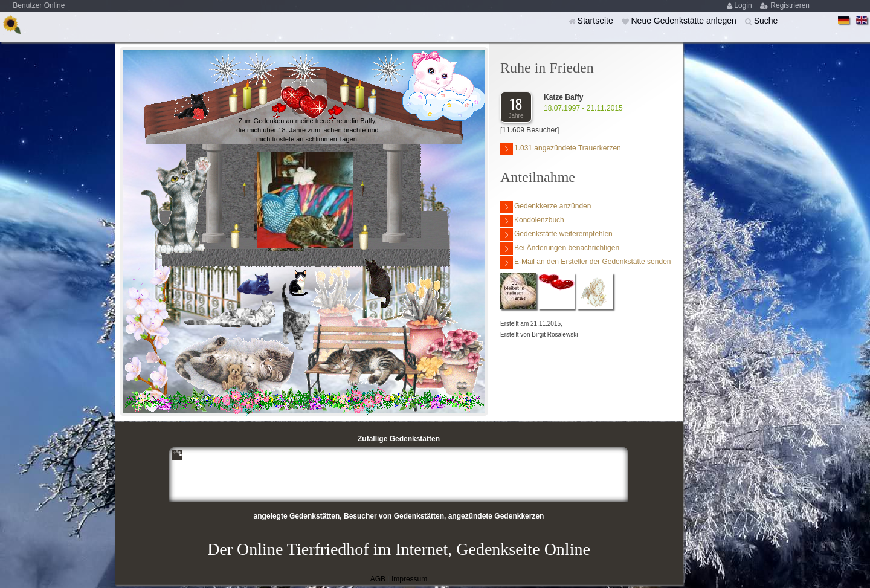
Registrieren (790, 5)
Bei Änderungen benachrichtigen (560, 249)
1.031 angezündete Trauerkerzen (561, 149)
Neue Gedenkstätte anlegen (685, 21)
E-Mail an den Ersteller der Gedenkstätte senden (585, 263)
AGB (378, 579)
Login (744, 5)
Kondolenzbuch (532, 221)
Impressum (409, 579)
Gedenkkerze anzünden (546, 207)
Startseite (597, 21)
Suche (766, 21)
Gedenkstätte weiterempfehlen (556, 235)
